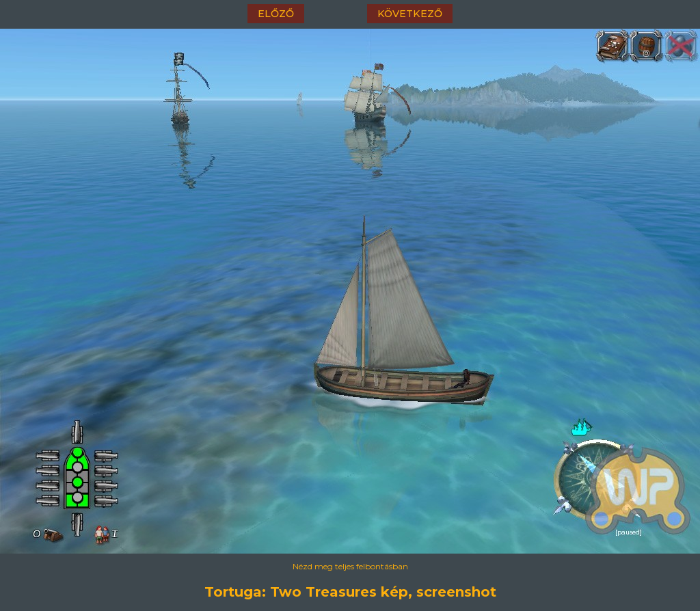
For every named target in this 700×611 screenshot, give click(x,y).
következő (410, 14)
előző (276, 14)
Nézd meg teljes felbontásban (350, 566)
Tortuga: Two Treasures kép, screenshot (350, 592)
